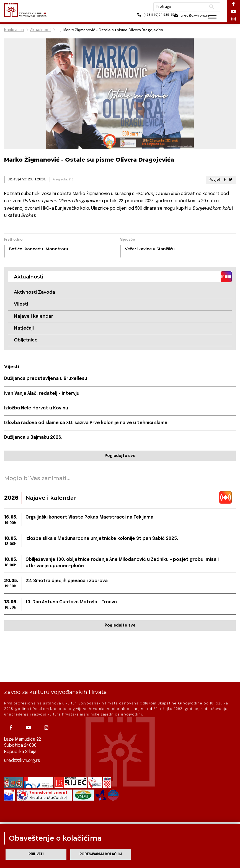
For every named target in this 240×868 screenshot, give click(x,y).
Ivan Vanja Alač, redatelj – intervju (42, 394)
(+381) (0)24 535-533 (143, 16)
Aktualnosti (40, 30)
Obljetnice (26, 340)
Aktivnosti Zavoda (34, 292)
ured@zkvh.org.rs (22, 761)
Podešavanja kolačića (101, 854)
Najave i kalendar (33, 316)
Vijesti (21, 304)
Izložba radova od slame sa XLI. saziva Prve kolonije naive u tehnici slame (87, 423)
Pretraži (207, 7)
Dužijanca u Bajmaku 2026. (33, 438)
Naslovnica (14, 30)
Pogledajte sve (120, 456)
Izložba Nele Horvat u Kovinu (36, 408)
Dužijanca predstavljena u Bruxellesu (46, 379)
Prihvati (36, 854)
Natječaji (24, 328)
